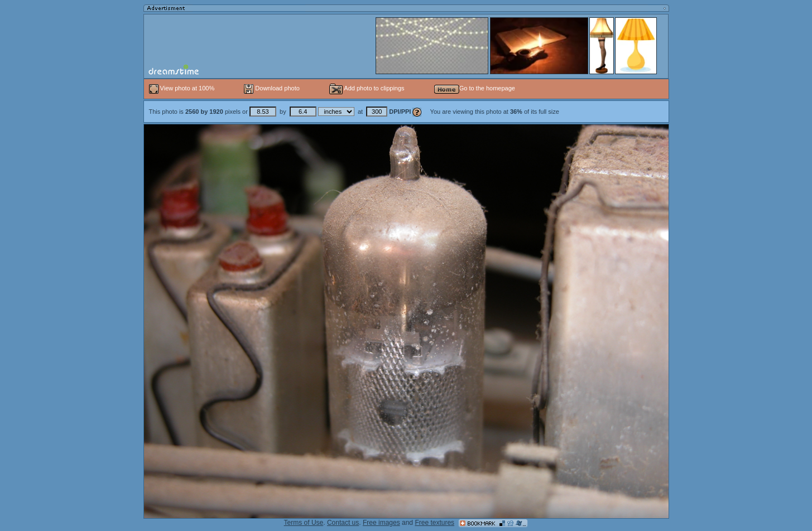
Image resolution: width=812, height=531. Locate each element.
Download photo (272, 88)
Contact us (343, 523)
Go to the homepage (475, 88)
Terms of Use (304, 523)
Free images (381, 523)
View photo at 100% (183, 88)
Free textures (434, 523)
